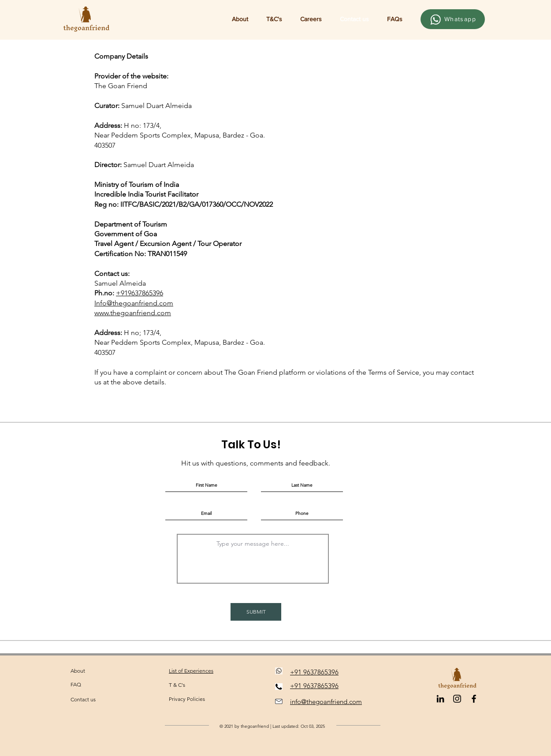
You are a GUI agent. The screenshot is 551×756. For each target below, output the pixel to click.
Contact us (83, 699)
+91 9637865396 (314, 672)
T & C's (177, 685)
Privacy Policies (187, 699)
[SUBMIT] (256, 612)
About (78, 671)
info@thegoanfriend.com (326, 702)
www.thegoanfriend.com (133, 313)
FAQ (76, 684)
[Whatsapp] (453, 19)
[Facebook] (474, 699)
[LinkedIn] (440, 699)
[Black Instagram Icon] (457, 699)
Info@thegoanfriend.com (134, 303)
